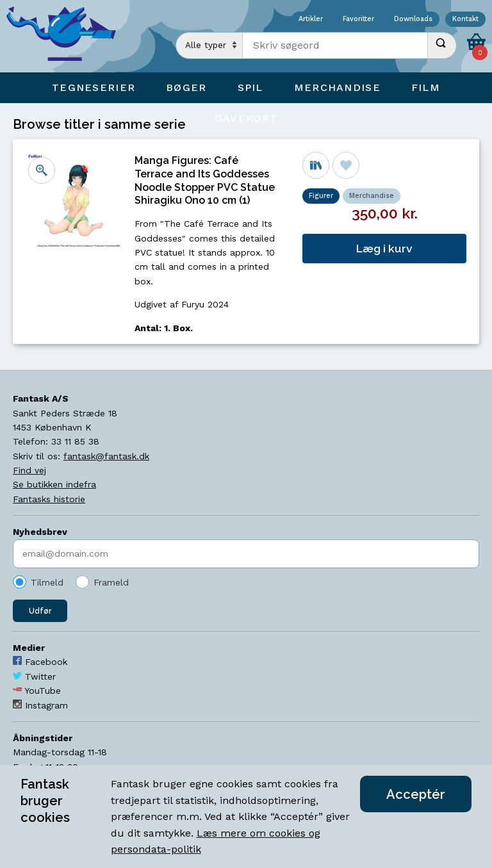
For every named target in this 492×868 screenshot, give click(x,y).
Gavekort (246, 118)
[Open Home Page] (67, 36)
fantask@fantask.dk (106, 456)
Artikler (311, 20)
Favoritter (358, 20)
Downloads (413, 20)
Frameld (111, 582)
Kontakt (465, 20)
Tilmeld (47, 582)
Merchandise (372, 196)
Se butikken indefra (54, 484)
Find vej (29, 470)
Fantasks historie (49, 499)
